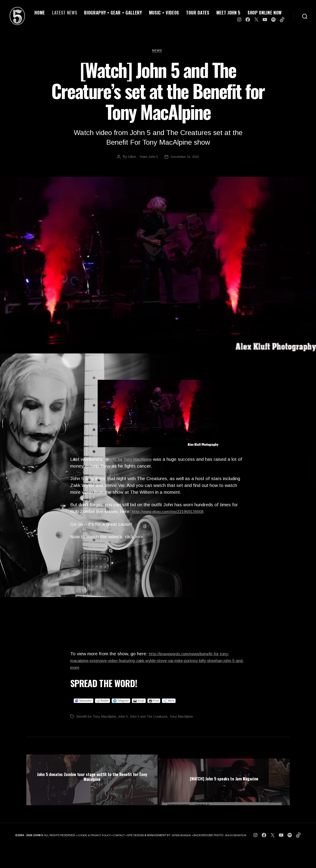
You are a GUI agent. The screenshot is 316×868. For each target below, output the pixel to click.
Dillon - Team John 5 (142, 158)
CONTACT (118, 856)
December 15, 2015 (185, 158)
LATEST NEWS (65, 13)
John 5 (125, 718)
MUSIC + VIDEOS (164, 13)
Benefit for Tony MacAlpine (131, 460)
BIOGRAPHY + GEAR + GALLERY (113, 13)
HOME (40, 13)
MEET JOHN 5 (228, 13)
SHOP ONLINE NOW (265, 13)
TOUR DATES (198, 13)
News (158, 51)
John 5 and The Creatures (152, 718)
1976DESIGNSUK (182, 856)
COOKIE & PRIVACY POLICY (92, 856)
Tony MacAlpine (186, 718)
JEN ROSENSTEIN (238, 856)
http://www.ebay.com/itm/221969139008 (173, 513)
